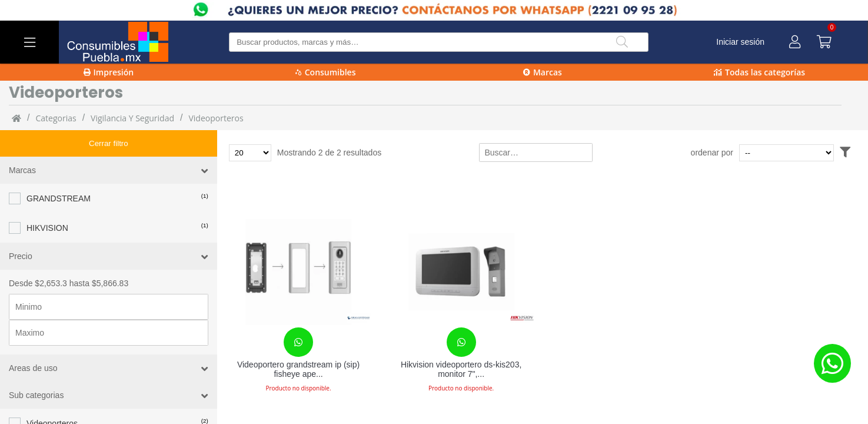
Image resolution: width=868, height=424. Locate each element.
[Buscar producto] (439, 42)
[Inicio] (16, 118)
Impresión (109, 72)
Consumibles (326, 72)
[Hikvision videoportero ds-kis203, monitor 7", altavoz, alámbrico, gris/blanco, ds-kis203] (461, 272)
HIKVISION (47, 201)
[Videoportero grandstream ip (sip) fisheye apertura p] (299, 272)
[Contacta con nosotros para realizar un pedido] (298, 342)
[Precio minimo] (109, 280)
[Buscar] (622, 42)
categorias (56, 118)
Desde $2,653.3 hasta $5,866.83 (69, 257)
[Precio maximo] (109, 306)
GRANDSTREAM (59, 172)
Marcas (543, 72)
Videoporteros (216, 118)
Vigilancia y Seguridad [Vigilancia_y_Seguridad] (132, 118)
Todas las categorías (759, 72)
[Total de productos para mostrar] (250, 153)
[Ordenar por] (809, 153)
